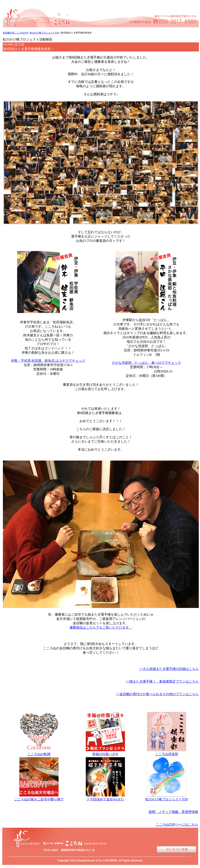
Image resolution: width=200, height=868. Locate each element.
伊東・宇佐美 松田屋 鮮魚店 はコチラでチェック (48, 361)
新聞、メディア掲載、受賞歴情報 (173, 812)
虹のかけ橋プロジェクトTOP (44, 33)
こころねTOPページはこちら (177, 824)
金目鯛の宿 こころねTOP (15, 33)
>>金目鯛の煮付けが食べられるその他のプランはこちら (157, 694)
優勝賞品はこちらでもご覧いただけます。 (101, 627)
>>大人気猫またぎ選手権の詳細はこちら (169, 669)
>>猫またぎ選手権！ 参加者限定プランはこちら (162, 681)
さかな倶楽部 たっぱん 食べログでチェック (146, 363)
